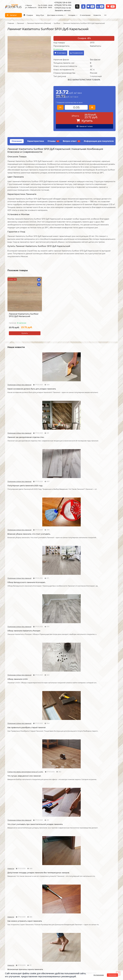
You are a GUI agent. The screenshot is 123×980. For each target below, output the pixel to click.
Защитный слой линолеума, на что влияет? (23, 763)
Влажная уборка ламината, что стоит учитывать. (24, 439)
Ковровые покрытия (91, 911)
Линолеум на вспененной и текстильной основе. (94, 653)
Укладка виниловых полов (55, 908)
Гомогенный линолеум (92, 914)
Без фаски (95, 60)
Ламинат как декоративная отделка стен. (60, 387)
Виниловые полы (89, 908)
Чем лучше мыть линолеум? (94, 814)
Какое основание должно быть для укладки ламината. (23, 387)
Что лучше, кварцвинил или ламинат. (98, 491)
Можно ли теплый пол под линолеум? (61, 866)
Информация (12, 897)
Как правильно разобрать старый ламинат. (59, 492)
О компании (95, 15)
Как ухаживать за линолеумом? (58, 814)
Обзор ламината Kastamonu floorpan (98, 438)
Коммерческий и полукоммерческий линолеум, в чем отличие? (98, 867)
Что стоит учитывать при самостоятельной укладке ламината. (24, 544)
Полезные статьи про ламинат (16, 382)
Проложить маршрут (73, 933)
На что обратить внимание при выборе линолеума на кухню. (22, 708)
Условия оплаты (12, 908)
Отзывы (53, 141)
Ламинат (20, 23)
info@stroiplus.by (16, 951)
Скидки (29, 15)
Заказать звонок (63, 10)
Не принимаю (99, 975)
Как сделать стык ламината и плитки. (24, 652)
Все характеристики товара (84, 80)
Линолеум (86, 904)
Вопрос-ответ (72, 141)
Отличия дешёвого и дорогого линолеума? (58, 708)
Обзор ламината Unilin (18, 491)
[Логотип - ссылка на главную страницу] (24, 935)
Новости (48, 539)
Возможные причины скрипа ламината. (21, 599)
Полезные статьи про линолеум (89, 648)
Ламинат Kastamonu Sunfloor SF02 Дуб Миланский (24, 315)
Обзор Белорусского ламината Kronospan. (58, 439)
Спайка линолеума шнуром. (57, 762)
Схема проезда (71, 937)
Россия (94, 73)
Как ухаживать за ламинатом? (94, 762)
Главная (11, 23)
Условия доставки (13, 904)
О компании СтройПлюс (16, 901)
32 (91, 66)
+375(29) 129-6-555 (63, 2)
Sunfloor (57, 23)
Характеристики (36, 141)
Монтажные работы (53, 897)
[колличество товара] (76, 107)
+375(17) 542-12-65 (63, 8)
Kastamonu (96, 46)
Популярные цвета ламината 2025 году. (96, 387)
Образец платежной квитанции (18, 911)
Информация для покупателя (99, 141)
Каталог (86, 897)
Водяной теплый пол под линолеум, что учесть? (24, 867)
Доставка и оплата (60, 15)
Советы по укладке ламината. (57, 598)
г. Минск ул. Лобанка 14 (74, 940)
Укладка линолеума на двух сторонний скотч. (94, 708)
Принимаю (112, 975)
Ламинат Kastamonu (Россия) (39, 23)
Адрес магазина (12, 923)
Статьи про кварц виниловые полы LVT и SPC (89, 486)
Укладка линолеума (52, 904)
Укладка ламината (51, 901)
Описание (17, 141)
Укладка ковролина (52, 911)
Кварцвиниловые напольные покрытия (58, 653)
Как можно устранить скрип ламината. (94, 544)
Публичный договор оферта (17, 914)
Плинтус (86, 917)
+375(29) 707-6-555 (63, 5)
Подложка (86, 921)
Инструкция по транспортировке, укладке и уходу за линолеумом (20, 919)
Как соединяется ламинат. (93, 598)
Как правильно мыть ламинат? (21, 814)
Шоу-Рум (43, 15)
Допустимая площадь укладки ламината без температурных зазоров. (58, 545)
